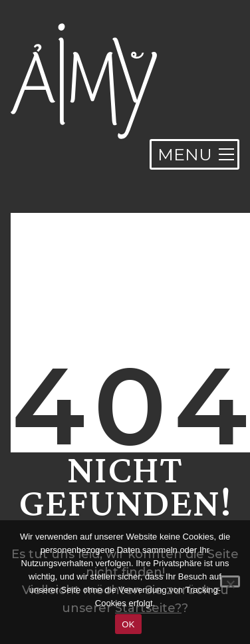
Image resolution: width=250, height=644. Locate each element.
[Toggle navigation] (194, 154)
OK (128, 624)
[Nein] (230, 581)
